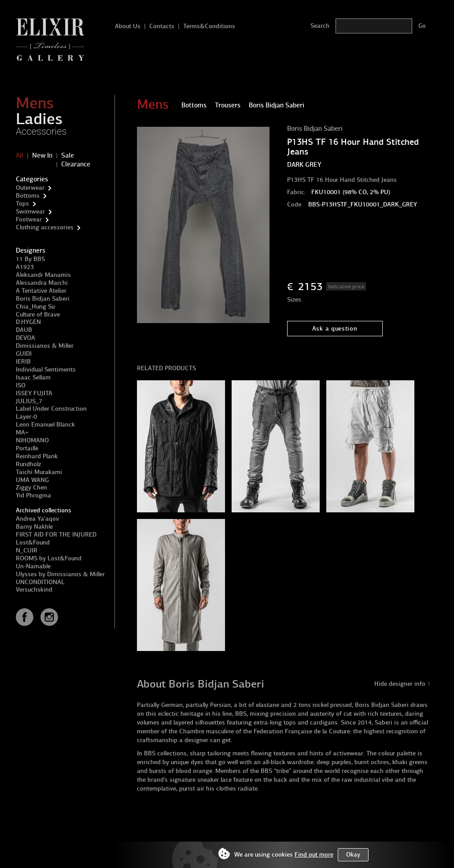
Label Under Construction (51, 409)
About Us (128, 26)
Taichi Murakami (39, 472)
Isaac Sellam (33, 377)
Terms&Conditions (209, 26)
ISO (21, 385)
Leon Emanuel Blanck (45, 425)
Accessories (41, 131)
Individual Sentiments (46, 370)
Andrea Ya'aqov (37, 519)
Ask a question (335, 329)
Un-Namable (33, 566)
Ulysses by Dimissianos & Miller (60, 574)
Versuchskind (34, 590)
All (20, 155)
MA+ (22, 432)
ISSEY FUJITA (34, 393)
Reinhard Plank (37, 456)
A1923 (25, 267)
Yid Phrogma (33, 495)
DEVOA (26, 338)
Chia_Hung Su (35, 307)
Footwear (29, 219)
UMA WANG (32, 480)
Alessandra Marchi (42, 283)
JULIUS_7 (29, 401)
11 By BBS (30, 259)
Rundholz (28, 464)
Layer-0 (26, 417)
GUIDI (24, 354)
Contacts (162, 26)
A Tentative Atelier (41, 291)
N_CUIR (27, 550)
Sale (68, 155)
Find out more (314, 855)
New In (42, 155)
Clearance (76, 164)
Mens (35, 103)
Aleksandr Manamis (43, 275)
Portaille (27, 448)
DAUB (24, 330)
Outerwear (30, 188)
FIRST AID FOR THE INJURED (56, 535)
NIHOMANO (32, 440)
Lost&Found (33, 542)
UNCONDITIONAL (40, 582)
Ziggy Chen (31, 487)
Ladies (39, 119)
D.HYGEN (28, 322)
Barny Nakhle (34, 527)
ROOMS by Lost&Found (49, 558)
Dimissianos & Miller (45, 346)
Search (320, 26)
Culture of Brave (38, 314)
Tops (22, 204)
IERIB (23, 362)
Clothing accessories (45, 227)
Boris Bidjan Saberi (43, 299)
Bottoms (28, 196)
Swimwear (30, 211)
